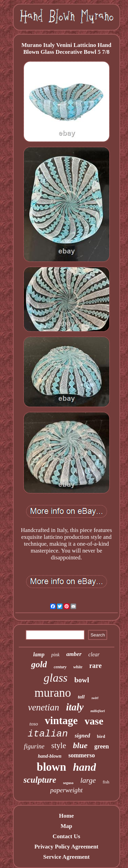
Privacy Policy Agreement (67, 847)
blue (80, 745)
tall (81, 697)
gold (39, 664)
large (88, 780)
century (60, 667)
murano (53, 693)
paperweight (66, 790)
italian (48, 734)
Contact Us (66, 836)
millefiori (98, 711)
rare (95, 666)
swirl (95, 698)
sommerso (82, 755)
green (102, 746)
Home (66, 816)
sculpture (40, 780)
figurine (34, 746)
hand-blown (50, 756)
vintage (61, 721)
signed (82, 736)
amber (74, 654)
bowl (82, 680)
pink (55, 655)
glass (56, 678)
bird (101, 736)
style (59, 746)
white (78, 667)
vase (94, 721)
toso (34, 724)
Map (66, 826)
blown (52, 767)
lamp (39, 654)
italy (75, 707)
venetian (44, 707)
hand (85, 767)
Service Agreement (66, 857)
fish (106, 782)
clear (94, 654)
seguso (68, 783)
